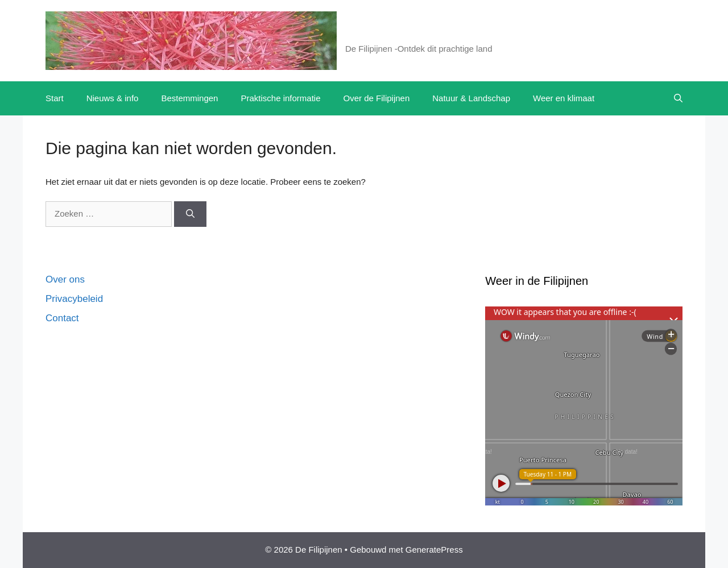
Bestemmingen (189, 98)
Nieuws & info (113, 98)
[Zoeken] (190, 214)
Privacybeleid (74, 299)
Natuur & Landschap (471, 98)
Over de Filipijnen (377, 98)
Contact (62, 318)
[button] (678, 98)
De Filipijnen (388, 34)
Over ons (65, 279)
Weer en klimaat (564, 98)
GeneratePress (434, 550)
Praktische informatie (280, 98)
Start (55, 98)
